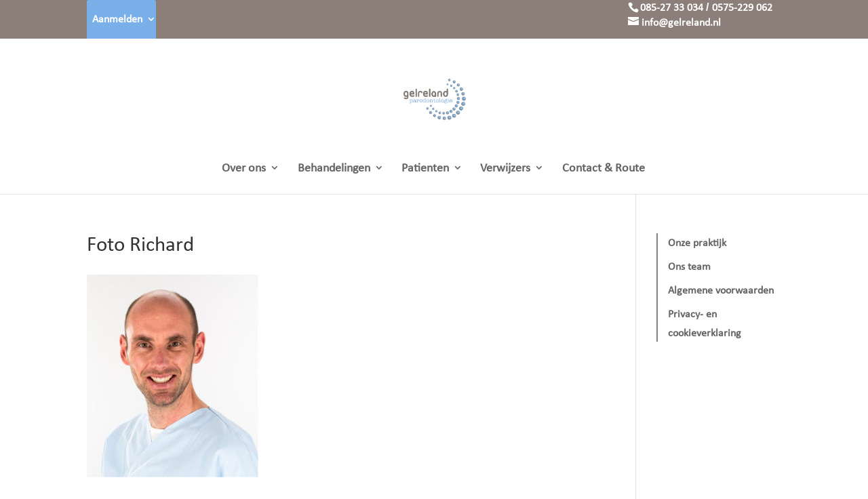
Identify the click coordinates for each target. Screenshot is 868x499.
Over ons (244, 169)
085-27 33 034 (672, 7)
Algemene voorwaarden (721, 290)
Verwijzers (505, 169)
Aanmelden (117, 19)
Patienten (425, 169)
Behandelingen (334, 169)
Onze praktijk (697, 242)
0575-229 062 (742, 7)
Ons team (689, 266)
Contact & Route (604, 169)
